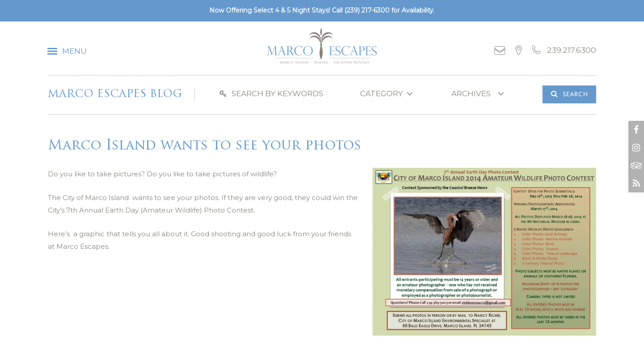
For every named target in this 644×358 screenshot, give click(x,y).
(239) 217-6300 (367, 10)
